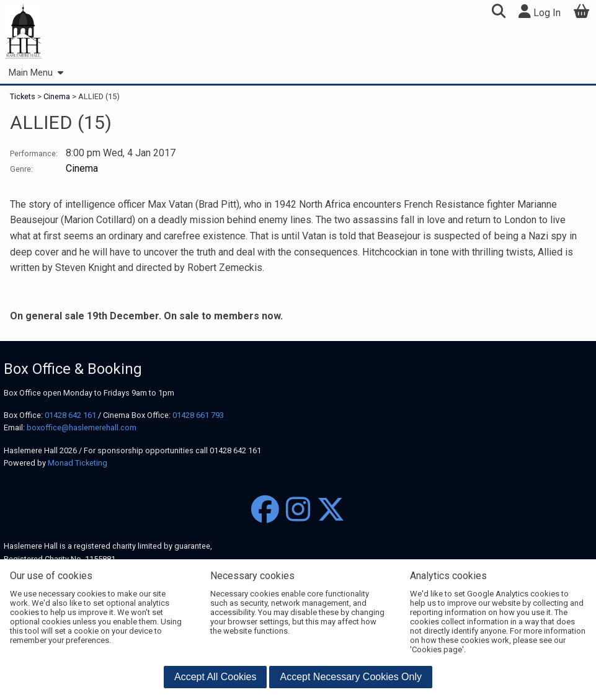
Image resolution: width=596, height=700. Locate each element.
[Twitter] (331, 510)
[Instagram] (298, 510)
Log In (540, 11)
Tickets (24, 96)
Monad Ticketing (78, 463)
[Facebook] (265, 510)
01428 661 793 (198, 415)
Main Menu (36, 73)
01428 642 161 (70, 415)
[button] (498, 13)
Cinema (57, 96)
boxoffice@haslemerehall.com (82, 428)
